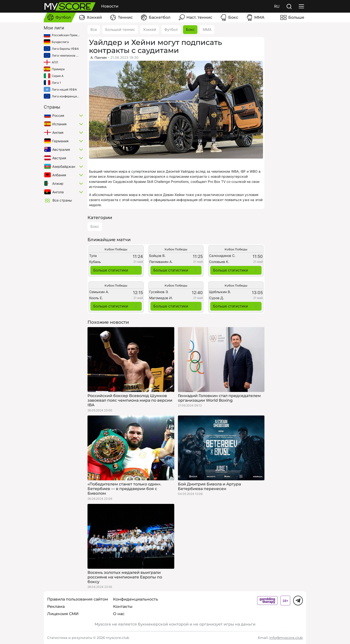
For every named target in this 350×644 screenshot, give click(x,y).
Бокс (190, 30)
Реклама (56, 606)
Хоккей (150, 30)
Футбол (171, 30)
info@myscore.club (286, 638)
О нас (119, 614)
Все (94, 30)
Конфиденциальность (136, 599)
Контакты (123, 606)
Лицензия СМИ (63, 614)
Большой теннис (120, 30)
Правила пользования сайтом (78, 599)
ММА (207, 30)
